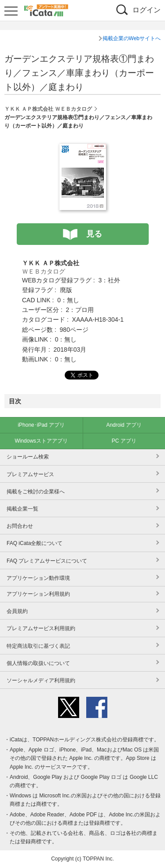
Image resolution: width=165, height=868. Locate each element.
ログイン (147, 10)
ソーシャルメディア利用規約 (41, 680)
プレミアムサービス (30, 474)
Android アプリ (124, 425)
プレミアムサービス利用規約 (41, 628)
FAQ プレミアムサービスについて (47, 561)
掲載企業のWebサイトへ (132, 38)
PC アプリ (124, 441)
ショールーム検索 (28, 457)
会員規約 (17, 611)
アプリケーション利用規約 (38, 594)
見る (94, 234)
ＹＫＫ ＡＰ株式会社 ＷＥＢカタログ (48, 109)
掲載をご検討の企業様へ (36, 492)
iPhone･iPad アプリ (41, 425)
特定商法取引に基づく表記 (38, 646)
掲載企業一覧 (22, 509)
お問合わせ (20, 526)
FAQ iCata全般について (35, 543)
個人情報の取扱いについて (38, 663)
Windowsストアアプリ (41, 441)
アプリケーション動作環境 (38, 578)
